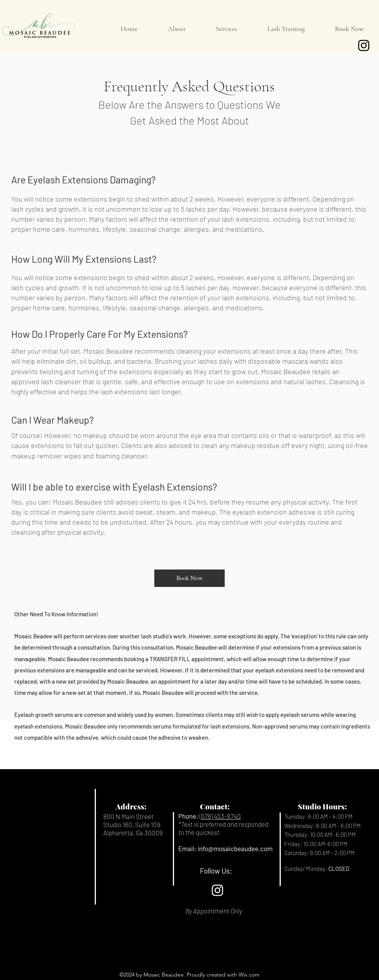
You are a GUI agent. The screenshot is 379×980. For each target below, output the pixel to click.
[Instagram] (364, 45)
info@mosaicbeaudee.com (235, 848)
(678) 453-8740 (220, 816)
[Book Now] (189, 578)
